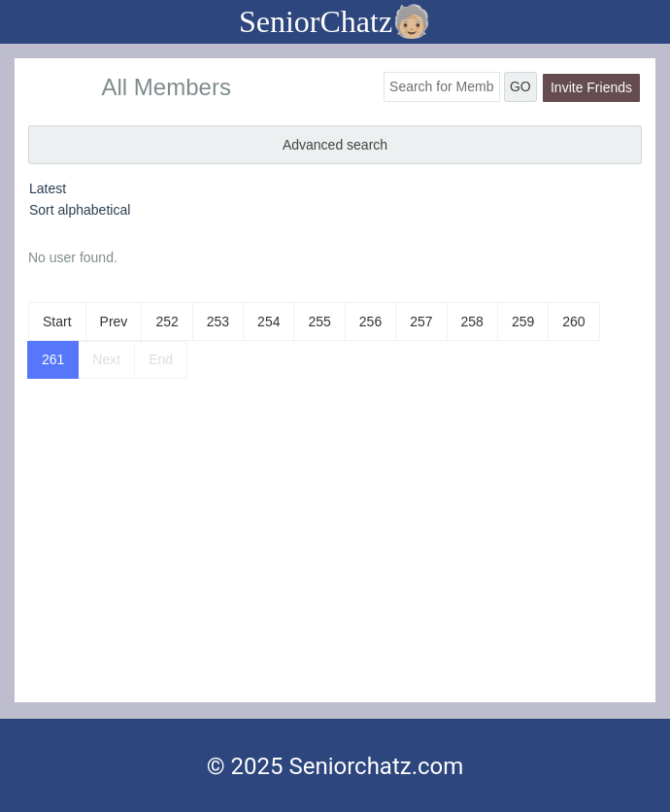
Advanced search (335, 145)
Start (57, 321)
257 (421, 321)
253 (218, 321)
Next (106, 359)
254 (268, 321)
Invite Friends (591, 87)
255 (319, 321)
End (161, 359)
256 (370, 321)
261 (53, 359)
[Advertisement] (335, 557)
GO (520, 86)
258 (472, 321)
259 (523, 321)
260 (573, 321)
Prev (114, 321)
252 (167, 321)
